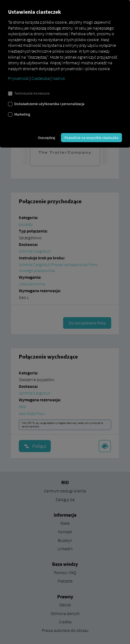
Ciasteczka (41, 78)
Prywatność (18, 78)
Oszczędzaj (46, 138)
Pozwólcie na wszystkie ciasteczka (91, 138)
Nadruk (59, 78)
